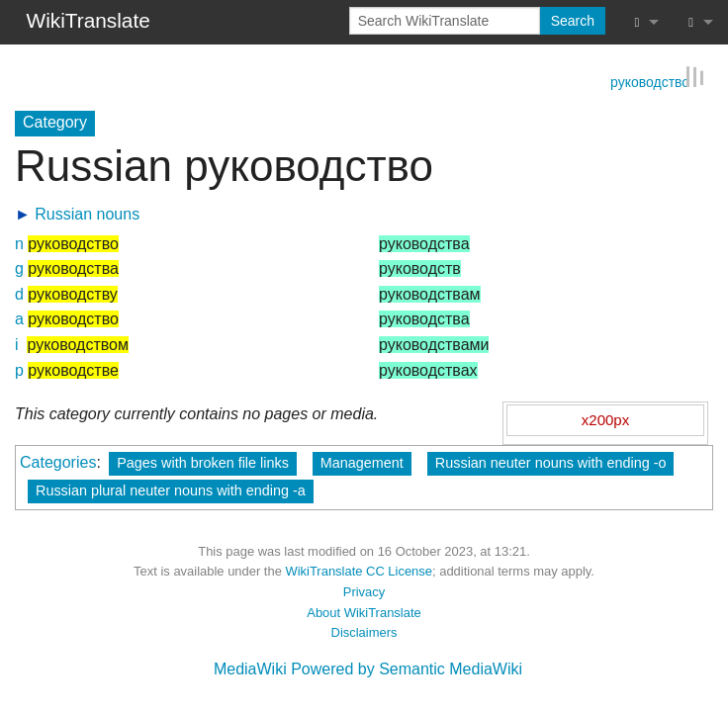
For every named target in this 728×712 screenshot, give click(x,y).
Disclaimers (364, 632)
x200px (605, 419)
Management (362, 462)
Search (573, 21)
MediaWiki (250, 668)
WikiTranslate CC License (359, 571)
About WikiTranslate (364, 612)
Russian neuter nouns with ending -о (551, 462)
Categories (58, 461)
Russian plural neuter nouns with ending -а (171, 489)
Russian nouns (87, 213)
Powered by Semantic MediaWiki (407, 668)
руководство (650, 80)
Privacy (364, 591)
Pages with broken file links (203, 462)
